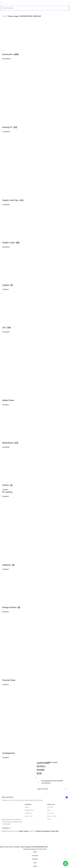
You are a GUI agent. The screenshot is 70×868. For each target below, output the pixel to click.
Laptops (27, 807)
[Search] (35, 8)
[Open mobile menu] (2, 3)
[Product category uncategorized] (35, 388)
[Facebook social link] (27, 849)
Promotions (50, 807)
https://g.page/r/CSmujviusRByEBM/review (34, 847)
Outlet (49, 819)
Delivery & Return (52, 816)
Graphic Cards (29, 816)
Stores (49, 810)
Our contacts (51, 813)
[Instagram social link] (33, 849)
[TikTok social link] (45, 849)
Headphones (28, 813)
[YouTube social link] (40, 849)
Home (4, 16)
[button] (66, 864)
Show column (53, 762)
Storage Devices (29, 810)
